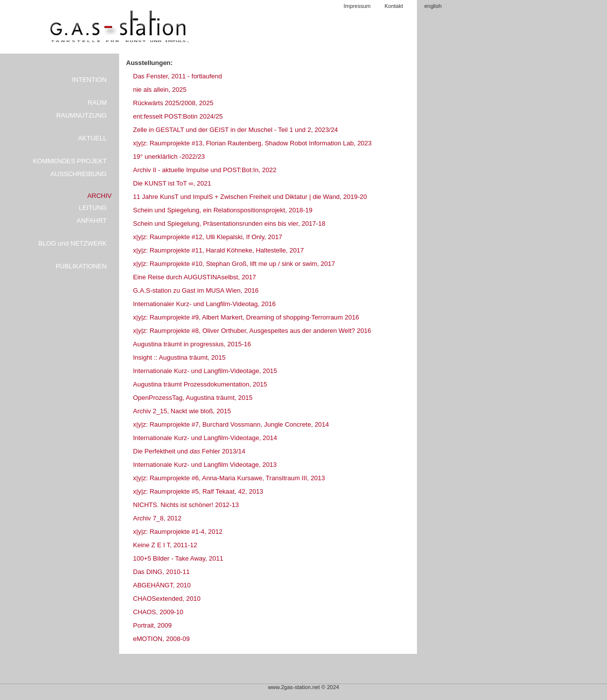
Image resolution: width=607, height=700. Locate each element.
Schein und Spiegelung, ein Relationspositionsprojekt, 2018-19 (223, 210)
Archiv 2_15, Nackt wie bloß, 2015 (182, 411)
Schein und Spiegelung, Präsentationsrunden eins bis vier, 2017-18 (229, 223)
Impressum (357, 6)
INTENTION (89, 80)
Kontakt (394, 6)
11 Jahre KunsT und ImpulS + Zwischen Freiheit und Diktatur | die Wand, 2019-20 (250, 197)
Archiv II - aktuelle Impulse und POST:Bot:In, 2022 (205, 170)
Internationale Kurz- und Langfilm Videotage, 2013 (205, 465)
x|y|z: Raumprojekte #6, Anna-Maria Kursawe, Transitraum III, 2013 (229, 478)
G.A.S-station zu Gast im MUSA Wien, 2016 (196, 290)
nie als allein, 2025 (160, 90)
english (433, 6)
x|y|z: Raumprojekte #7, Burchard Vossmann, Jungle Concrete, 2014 (231, 424)
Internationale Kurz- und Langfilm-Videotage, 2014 (205, 438)
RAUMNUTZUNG (81, 115)
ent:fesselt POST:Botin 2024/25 (178, 116)
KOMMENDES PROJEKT (70, 161)
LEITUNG (93, 208)
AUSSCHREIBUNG (79, 174)
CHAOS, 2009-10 (158, 612)
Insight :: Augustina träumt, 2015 (179, 357)
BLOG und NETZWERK (72, 243)
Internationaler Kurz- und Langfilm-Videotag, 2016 (204, 304)
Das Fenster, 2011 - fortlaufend (177, 76)
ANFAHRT (92, 221)
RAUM (97, 102)
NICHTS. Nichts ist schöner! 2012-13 (186, 505)
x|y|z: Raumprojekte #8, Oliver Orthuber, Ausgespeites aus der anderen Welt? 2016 (252, 331)
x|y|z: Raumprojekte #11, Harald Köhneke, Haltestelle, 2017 (218, 250)
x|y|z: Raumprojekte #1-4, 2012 (178, 532)
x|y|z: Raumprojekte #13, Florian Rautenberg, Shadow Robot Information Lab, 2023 (252, 143)
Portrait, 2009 (152, 625)
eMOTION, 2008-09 (161, 639)
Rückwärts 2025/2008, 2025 (173, 103)
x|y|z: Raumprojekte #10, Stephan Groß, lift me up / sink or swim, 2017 (234, 264)
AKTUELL (92, 138)
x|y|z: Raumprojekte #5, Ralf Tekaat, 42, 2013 (198, 491)
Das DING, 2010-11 (161, 572)
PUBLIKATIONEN (81, 266)
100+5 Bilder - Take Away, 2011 (178, 558)
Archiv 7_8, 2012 (157, 518)
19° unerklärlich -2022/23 (169, 157)
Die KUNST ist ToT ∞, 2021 (172, 183)
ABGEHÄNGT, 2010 (162, 585)
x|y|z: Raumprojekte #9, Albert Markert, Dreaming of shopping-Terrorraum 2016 (246, 317)
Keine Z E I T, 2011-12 (165, 545)
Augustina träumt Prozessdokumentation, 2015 (200, 384)
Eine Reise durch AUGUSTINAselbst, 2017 (195, 277)
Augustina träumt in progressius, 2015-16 (192, 344)
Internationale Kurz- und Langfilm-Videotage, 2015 (205, 371)
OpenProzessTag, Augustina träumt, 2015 (193, 398)
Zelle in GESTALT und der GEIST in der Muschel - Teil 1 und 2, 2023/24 (236, 130)
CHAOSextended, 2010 (167, 599)
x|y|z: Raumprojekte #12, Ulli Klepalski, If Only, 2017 (208, 237)
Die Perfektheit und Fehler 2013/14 (189, 451)
